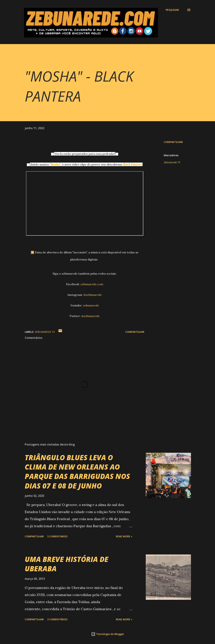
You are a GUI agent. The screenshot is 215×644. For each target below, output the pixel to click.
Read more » (124, 536)
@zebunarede (93, 295)
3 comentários (57, 536)
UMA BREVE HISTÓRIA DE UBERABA (67, 564)
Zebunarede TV (172, 162)
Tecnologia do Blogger (108, 634)
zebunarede (91, 305)
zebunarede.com (92, 284)
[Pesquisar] (172, 10)
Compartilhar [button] (173, 142)
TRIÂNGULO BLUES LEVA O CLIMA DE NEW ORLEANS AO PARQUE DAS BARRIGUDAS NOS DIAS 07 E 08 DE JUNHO (77, 472)
